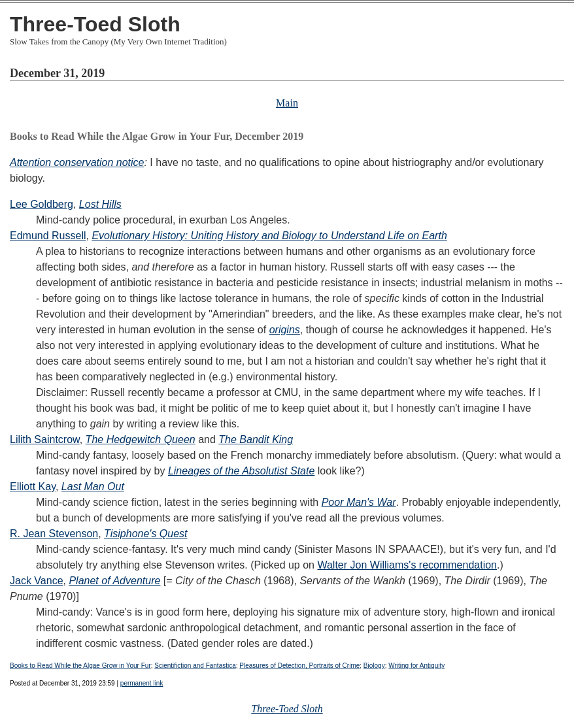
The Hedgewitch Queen (141, 439)
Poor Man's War (359, 502)
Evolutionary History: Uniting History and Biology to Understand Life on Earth (269, 236)
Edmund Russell (48, 236)
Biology (374, 666)
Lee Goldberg (42, 204)
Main (287, 103)
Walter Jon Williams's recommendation (407, 565)
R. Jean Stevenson (54, 534)
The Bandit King (256, 439)
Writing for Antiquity (416, 666)
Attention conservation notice (77, 162)
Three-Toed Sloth (95, 24)
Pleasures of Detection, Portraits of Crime (299, 666)
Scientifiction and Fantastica (195, 666)
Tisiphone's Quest (145, 534)
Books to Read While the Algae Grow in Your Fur (80, 666)
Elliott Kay (33, 487)
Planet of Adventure (114, 581)
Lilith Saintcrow (45, 439)
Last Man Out (93, 487)
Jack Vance (37, 581)
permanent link (142, 683)
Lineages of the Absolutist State (241, 471)
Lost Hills (100, 204)
